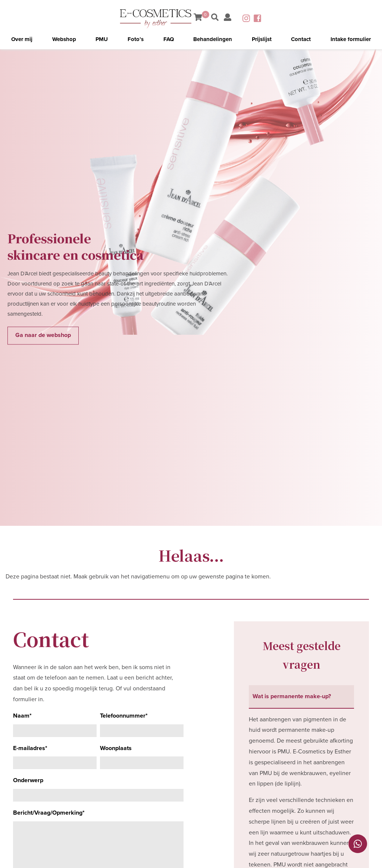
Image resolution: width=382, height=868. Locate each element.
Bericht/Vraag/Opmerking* (49, 813)
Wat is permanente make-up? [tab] (292, 696)
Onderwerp (28, 780)
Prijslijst (262, 39)
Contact (301, 39)
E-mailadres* (30, 748)
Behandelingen (213, 39)
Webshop (64, 39)
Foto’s (136, 39)
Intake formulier (351, 39)
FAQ (169, 39)
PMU (102, 39)
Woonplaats (116, 748)
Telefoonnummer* (124, 716)
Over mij (22, 39)
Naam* (22, 716)
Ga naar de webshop (43, 335)
